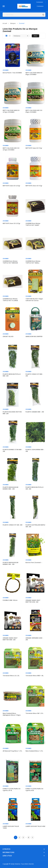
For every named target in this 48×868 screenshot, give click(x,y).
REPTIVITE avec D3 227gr (11, 223)
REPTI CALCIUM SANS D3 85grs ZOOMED (34, 74)
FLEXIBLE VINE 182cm (10, 600)
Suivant (33, 837)
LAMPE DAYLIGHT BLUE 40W (35, 826)
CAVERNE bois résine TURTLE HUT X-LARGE (10, 300)
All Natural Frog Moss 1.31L (12, 751)
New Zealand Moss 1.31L (34, 751)
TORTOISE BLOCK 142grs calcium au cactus (34, 300)
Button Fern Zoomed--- (34, 562)
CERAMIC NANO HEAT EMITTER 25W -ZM (33, 601)
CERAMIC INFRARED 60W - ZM (34, 639)
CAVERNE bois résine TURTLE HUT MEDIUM (10, 262)
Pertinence (21, 36)
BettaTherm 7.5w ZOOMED (12, 73)
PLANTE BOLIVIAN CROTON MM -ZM (12, 413)
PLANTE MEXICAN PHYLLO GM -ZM (34, 488)
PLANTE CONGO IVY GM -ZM (12, 525)
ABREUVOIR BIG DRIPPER (34, 336)
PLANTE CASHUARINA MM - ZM (35, 450)
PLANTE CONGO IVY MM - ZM (34, 375)
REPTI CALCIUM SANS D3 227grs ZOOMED (11, 111)
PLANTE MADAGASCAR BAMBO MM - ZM (10, 488)
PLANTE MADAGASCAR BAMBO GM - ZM (10, 563)
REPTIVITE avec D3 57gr (34, 186)
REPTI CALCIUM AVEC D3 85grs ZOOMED (34, 111)
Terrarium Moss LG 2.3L (11, 676)
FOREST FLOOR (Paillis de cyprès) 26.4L (12, 789)
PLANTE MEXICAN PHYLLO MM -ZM (12, 375)
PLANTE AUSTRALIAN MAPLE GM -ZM (35, 526)
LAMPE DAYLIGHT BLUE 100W (11, 827)
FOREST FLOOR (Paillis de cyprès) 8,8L (34, 789)
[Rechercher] (24, 15)
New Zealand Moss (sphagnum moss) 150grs (12, 714)
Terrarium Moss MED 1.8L (35, 676)
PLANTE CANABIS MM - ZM (35, 412)
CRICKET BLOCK (8, 336)
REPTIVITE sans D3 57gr (34, 148)
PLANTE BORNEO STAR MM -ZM (13, 450)
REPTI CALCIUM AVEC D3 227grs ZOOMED (11, 149)
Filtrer (35, 36)
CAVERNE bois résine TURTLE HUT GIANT (33, 224)
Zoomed (6, 70)
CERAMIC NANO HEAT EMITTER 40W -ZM (10, 639)
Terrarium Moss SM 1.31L (34, 713)
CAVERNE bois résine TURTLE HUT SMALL (33, 262)
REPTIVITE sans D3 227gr (11, 186)
